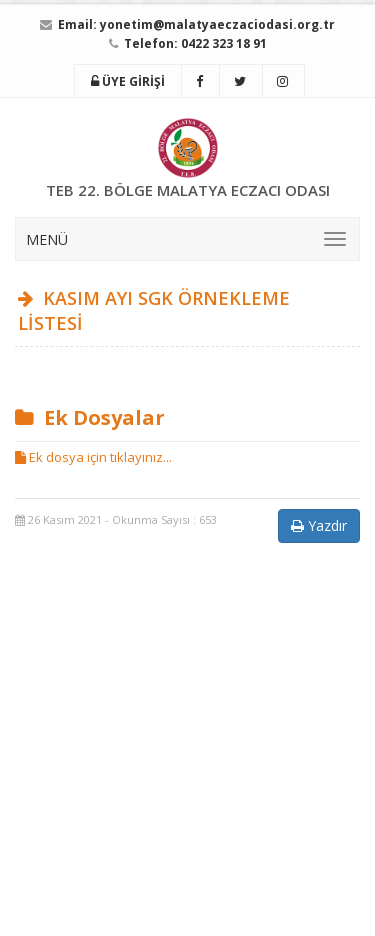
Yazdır (319, 525)
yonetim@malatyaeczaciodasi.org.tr (217, 24)
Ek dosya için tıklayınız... (93, 457)
